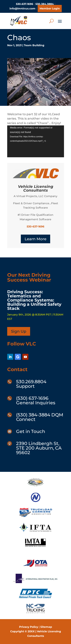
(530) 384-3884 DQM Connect (40, 417)
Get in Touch (31, 431)
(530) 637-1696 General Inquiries (36, 400)
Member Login (50, 8)
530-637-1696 (35, 226)
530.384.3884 (45, 4)
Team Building (34, 45)
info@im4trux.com (22, 8)
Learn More (35, 239)
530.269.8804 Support (31, 384)
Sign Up (19, 331)
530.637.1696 (25, 4)
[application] (36, 141)
